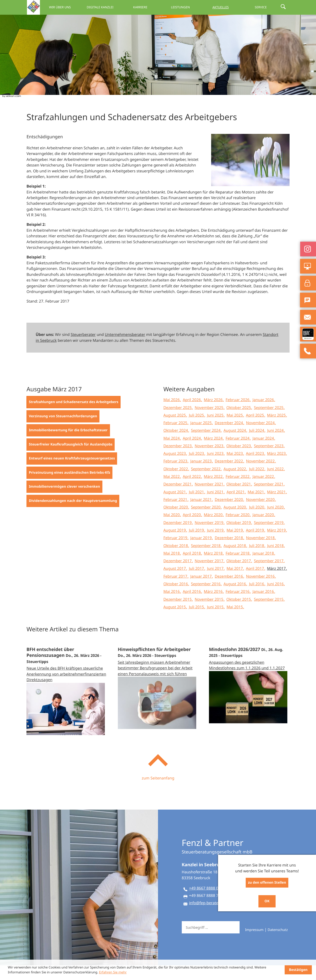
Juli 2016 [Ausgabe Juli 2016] (257, 598)
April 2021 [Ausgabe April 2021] (236, 507)
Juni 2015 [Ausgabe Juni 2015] (216, 622)
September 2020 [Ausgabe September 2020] (206, 522)
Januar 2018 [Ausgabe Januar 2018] (264, 568)
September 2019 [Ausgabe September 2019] (269, 537)
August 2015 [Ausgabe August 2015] (175, 622)
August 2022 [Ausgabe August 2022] (235, 484)
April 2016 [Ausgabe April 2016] (192, 606)
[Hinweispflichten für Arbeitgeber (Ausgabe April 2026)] (158, 699)
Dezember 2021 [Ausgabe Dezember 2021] (178, 499)
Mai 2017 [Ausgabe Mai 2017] (235, 583)
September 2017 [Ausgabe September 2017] (269, 575)
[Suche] (210, 942)
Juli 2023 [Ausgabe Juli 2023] (197, 468)
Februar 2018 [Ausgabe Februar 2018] (238, 568)
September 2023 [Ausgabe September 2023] (269, 460)
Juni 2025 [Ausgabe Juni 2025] (216, 430)
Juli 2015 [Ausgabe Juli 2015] (197, 622)
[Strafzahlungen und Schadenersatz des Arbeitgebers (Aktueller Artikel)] (73, 417)
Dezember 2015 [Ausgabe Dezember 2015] (178, 614)
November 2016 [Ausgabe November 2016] (261, 591)
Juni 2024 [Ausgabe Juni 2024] (276, 445)
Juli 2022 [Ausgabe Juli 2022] (257, 484)
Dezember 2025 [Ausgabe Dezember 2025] (178, 422)
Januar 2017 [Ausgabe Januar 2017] (201, 591)
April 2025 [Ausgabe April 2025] (255, 430)
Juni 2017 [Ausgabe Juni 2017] (216, 583)
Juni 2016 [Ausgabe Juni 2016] (276, 598)
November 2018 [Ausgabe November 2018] (261, 552)
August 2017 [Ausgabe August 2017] (175, 583)
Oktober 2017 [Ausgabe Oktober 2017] (239, 575)
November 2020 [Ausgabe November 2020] (261, 514)
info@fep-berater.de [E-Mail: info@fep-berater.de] (207, 917)
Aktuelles (227, 7)
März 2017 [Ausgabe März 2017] (277, 583)
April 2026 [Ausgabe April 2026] (192, 414)
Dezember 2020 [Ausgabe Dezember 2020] (229, 514)
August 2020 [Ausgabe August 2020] (235, 522)
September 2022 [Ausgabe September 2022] (206, 484)
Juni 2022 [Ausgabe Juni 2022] (276, 484)
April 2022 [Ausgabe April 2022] (192, 491)
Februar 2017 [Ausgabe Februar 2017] (176, 591)
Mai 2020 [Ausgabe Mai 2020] (172, 529)
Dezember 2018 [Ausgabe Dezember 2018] (229, 552)
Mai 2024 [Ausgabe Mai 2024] (172, 453)
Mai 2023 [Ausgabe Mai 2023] (235, 468)
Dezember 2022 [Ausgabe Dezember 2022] (229, 476)
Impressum (254, 945)
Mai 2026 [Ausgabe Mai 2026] (172, 414)
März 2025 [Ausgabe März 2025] (277, 430)
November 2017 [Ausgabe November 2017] (210, 575)
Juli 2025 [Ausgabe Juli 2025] (197, 430)
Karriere (154, 7)
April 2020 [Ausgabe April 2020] (192, 529)
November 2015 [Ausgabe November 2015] (210, 614)
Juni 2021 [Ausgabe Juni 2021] (216, 507)
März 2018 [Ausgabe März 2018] (214, 568)
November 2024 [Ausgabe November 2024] (261, 437)
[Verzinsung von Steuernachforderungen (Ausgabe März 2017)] (63, 431)
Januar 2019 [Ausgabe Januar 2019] (201, 552)
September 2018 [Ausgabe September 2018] (206, 560)
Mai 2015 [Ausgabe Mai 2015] (235, 622)
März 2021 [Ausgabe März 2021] (277, 507)
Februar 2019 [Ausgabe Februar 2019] (176, 552)
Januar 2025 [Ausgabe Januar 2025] (201, 437)
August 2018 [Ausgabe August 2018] (235, 560)
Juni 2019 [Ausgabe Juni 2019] (216, 545)
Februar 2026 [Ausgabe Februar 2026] (238, 414)
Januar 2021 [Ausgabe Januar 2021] (201, 514)
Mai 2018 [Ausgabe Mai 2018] (172, 568)
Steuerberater (83, 349)
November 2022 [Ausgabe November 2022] (261, 476)
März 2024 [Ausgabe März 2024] (214, 453)
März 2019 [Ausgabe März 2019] (277, 545)
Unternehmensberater (125, 349)
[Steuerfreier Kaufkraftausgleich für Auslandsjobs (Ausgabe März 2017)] (71, 459)
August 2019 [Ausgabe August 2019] (175, 545)
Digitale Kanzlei (117, 7)
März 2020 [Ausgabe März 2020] (214, 529)
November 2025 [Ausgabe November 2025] (210, 422)
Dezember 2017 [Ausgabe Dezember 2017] (178, 575)
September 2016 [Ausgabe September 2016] (206, 598)
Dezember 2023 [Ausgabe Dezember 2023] (178, 460)
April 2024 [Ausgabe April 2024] (192, 453)
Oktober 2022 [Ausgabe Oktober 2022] (176, 484)
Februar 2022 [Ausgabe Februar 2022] (238, 491)
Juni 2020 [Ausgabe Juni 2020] (276, 522)
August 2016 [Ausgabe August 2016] (235, 598)
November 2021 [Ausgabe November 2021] (210, 499)
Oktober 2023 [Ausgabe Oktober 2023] (239, 460)
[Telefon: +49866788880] (204, 904)
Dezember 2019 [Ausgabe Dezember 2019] (178, 537)
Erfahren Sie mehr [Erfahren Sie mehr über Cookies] (113, 972)
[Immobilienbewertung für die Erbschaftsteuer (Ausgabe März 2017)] (68, 445)
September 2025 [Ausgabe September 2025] (269, 422)
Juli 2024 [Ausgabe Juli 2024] (257, 445)
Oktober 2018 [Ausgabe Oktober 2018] (176, 560)
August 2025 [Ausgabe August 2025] (175, 430)
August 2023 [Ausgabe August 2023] (175, 468)
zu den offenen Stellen (267, 883)
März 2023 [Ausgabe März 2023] (277, 468)
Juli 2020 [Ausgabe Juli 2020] (257, 522)
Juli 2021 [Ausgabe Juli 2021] (197, 507)
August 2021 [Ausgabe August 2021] (175, 507)
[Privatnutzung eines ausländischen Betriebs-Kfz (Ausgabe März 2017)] (69, 487)
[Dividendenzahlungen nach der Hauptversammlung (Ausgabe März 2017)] (73, 516)
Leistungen (190, 7)
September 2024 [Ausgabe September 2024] (206, 445)
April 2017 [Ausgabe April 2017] (255, 583)
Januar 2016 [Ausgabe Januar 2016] (264, 606)
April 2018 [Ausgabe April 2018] (192, 568)
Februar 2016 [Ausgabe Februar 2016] (238, 606)
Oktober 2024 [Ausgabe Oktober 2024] (176, 445)
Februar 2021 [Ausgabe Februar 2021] (176, 514)
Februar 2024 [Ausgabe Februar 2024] (238, 453)
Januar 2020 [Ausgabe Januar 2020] (264, 529)
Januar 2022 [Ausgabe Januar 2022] (264, 491)
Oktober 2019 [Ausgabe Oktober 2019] (239, 537)
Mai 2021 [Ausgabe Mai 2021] (256, 507)
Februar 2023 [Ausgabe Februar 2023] (176, 476)
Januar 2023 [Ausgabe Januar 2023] (201, 476)
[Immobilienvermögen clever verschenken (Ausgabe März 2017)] (64, 501)
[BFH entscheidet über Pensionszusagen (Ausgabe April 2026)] (67, 701)
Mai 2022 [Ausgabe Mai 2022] (172, 491)
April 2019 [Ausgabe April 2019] (255, 545)
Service (263, 7)
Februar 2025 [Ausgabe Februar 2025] (176, 437)
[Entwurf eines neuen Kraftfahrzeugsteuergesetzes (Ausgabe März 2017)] (72, 473)
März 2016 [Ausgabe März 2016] (214, 606)
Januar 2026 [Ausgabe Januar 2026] (264, 414)
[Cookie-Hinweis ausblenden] (298, 970)
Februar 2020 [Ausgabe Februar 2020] (238, 529)
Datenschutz (278, 945)
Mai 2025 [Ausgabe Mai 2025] (235, 430)
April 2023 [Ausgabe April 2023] (255, 468)
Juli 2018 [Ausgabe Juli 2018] (257, 560)
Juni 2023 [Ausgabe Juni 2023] (216, 468)
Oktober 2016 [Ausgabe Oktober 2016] (176, 598)
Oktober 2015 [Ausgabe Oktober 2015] (239, 614)
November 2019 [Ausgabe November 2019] (210, 537)
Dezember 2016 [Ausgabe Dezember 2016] (229, 591)
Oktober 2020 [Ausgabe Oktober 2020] (176, 522)
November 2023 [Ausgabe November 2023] (210, 460)
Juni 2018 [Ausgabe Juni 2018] (276, 560)
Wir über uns (81, 7)
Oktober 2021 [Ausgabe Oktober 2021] (239, 499)
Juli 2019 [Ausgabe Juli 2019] (197, 545)
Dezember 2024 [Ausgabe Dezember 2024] (229, 437)
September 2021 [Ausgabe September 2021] (269, 499)
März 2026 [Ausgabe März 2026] (214, 414)
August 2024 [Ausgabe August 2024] (235, 445)
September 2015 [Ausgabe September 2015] (269, 614)
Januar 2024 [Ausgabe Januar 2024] (264, 453)
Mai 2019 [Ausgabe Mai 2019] (235, 545)
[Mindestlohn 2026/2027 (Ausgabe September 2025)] (249, 696)
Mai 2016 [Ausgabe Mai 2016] (172, 606)
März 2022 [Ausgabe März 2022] (214, 491)
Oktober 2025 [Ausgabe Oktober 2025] (239, 422)
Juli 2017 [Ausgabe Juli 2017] (197, 583)
